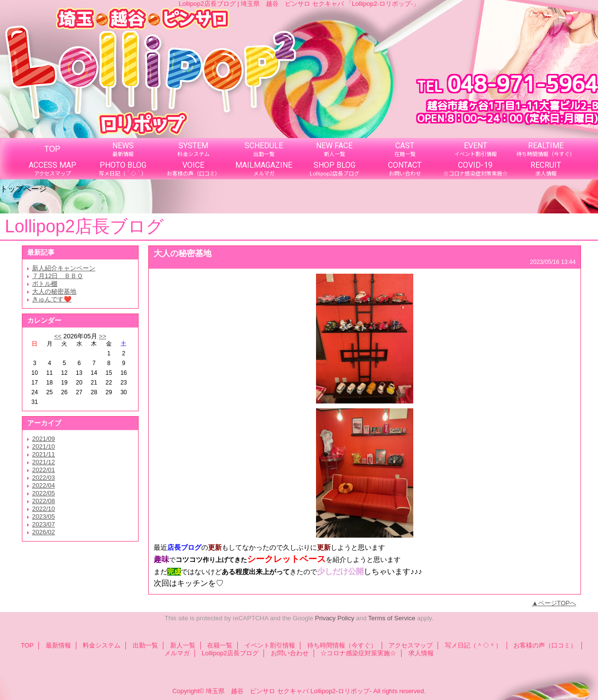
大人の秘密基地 (54, 291)
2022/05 (44, 493)
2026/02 (44, 532)
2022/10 (44, 509)
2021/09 (44, 439)
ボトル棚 (45, 284)
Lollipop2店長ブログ (230, 653)
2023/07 (44, 524)
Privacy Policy (335, 618)
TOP (52, 149)
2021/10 (44, 446)
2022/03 (44, 478)
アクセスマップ (411, 645)
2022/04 (44, 485)
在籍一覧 (220, 645)
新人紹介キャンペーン (64, 268)
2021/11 (44, 454)
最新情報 (58, 645)
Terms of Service (392, 618)
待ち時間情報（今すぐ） (342, 645)
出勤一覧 (145, 645)
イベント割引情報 (270, 645)
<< (58, 336)
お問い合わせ (290, 653)
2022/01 (44, 470)
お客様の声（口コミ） (545, 645)
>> (102, 336)
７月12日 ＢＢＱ (57, 276)
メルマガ (177, 653)
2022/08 (44, 501)
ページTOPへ (557, 603)
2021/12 (44, 462)
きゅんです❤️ (52, 299)
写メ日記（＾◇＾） (473, 645)
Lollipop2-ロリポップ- (341, 691)
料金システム (102, 645)
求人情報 (421, 653)
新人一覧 (183, 645)
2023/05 (44, 516)
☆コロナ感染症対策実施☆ (358, 653)
